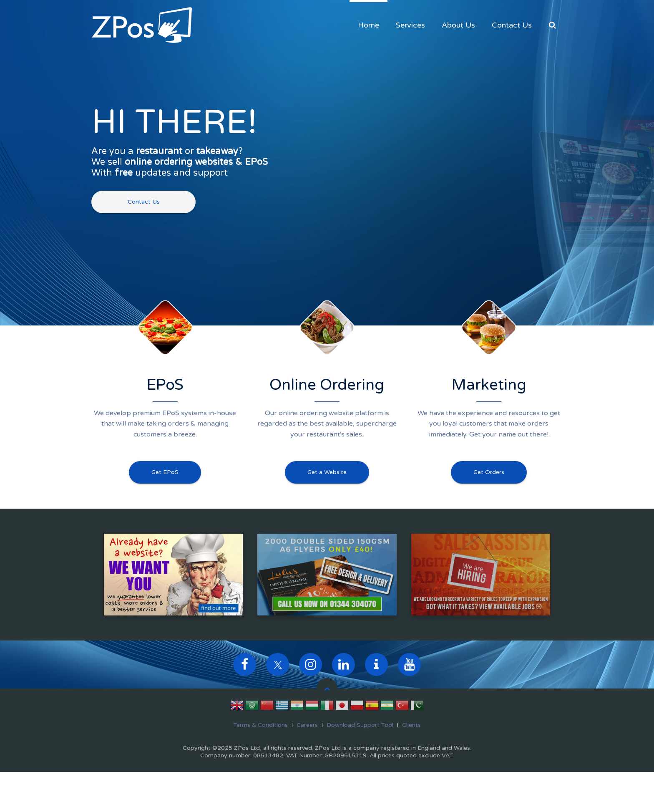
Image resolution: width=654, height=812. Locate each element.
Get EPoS (165, 472)
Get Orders (489, 472)
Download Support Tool (360, 725)
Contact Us (512, 25)
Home (369, 25)
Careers (307, 725)
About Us (458, 25)
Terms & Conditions (260, 725)
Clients (411, 725)
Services (410, 25)
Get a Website (327, 472)
